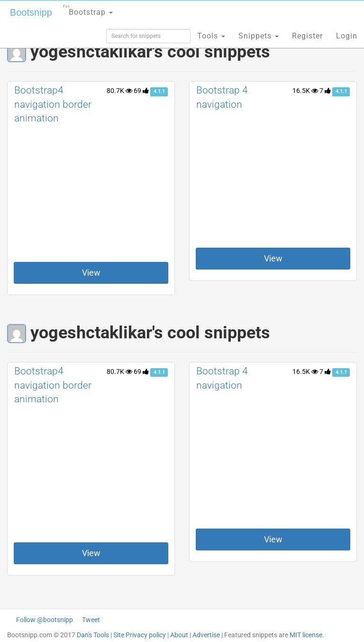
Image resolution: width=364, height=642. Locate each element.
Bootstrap (88, 9)
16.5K (305, 91)
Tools (211, 36)
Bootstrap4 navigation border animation (53, 104)
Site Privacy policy (140, 635)
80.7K (119, 91)
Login (347, 36)
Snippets (259, 36)
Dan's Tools (93, 635)
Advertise (206, 635)
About (179, 635)
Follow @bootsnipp (45, 620)
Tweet (91, 620)
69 (141, 91)
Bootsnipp (31, 12)
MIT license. (307, 635)
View (91, 273)
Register (307, 36)
